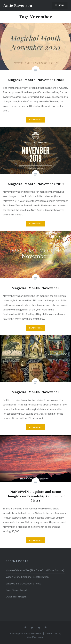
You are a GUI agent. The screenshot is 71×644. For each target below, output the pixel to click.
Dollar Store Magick (16, 597)
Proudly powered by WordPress (26, 633)
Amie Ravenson (18, 5)
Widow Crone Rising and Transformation (27, 577)
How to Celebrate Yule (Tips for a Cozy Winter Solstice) (35, 570)
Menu (61, 5)
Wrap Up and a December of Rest (23, 584)
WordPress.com (35, 637)
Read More (36, 120)
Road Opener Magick (17, 590)
